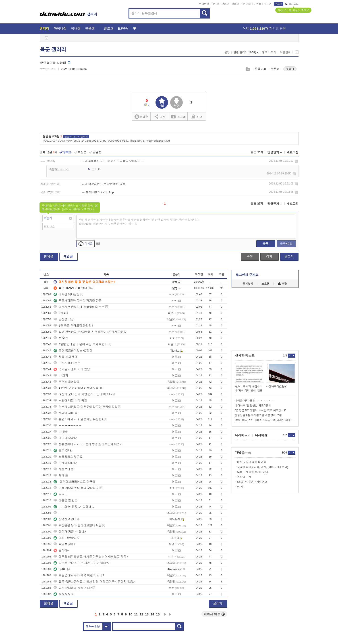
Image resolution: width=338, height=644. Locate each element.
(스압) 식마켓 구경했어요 (252, 482)
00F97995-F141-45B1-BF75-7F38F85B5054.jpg (139, 141)
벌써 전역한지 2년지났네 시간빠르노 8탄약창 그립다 (90, 332)
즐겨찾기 (248, 284)
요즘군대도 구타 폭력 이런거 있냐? (79, 575)
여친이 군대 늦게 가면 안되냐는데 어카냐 (83, 394)
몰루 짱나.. (63, 450)
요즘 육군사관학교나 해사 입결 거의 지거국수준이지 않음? (94, 582)
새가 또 (61, 475)
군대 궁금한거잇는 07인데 (73, 351)
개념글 (68, 257)
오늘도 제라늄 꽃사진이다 (253, 472)
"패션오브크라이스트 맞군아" (75, 482)
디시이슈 (261, 435)
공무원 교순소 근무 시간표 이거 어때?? (81, 563)
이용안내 (285, 52)
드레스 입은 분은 (67, 363)
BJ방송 (123, 29)
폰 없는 (61, 338)
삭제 (296, 161)
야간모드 (292, 4)
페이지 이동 (214, 614)
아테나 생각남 (65, 438)
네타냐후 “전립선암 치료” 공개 (253, 406)
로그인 (279, 4)
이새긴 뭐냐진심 (67, 294)
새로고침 (293, 152)
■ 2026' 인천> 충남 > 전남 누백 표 (78, 388)
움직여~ (61, 550)
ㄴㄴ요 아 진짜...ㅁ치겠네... (74, 507)
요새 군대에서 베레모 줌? (73, 588)
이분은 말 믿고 (65, 500)
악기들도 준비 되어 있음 (72, 369)
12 (141, 614)
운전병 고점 (64, 319)
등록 (266, 244)
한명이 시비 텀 (65, 413)
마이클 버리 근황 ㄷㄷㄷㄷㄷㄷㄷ (255, 401)
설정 (227, 52)
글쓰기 (289, 257)
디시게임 (246, 4)
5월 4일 (61, 313)
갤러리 (45, 29)
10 (131, 614)
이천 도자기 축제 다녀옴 (252, 462)
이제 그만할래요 (67, 538)
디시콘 (268, 4)
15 (158, 614)
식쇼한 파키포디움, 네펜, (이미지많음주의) (263, 467)
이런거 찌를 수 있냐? (70, 532)
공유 (160, 116)
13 (147, 614)
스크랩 (248, 69)
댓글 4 (290, 69)
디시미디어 (243, 435)
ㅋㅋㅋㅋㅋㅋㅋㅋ (68, 426)
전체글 (49, 257)
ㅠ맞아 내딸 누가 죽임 (70, 401)
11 (136, 614)
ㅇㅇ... (60, 494)
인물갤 (225, 4)
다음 (165, 614)
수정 (250, 257)
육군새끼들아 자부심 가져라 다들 (78, 301)
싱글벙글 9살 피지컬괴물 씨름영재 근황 (258, 415)
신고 (197, 116)
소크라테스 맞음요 (68, 457)
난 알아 (61, 432)
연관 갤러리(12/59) (246, 52)
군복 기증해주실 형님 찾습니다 (76, 488)
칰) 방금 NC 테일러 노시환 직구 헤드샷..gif (260, 410)
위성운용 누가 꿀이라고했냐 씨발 (78, 525)
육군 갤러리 (53, 50)
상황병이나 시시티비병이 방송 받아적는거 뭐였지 (88, 444)
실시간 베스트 (245, 356)
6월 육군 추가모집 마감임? (73, 326)
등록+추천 (286, 244)
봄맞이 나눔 (244, 477)
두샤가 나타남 (65, 463)
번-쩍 (240, 487)
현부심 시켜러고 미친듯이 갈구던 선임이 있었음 (87, 407)
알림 (283, 284)
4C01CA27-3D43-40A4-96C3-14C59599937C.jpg (75, 141)
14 (152, 614)
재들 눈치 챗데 (65, 357)
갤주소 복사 (269, 52)
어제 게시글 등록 (264, 29)
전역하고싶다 (65, 519)
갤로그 (235, 4)
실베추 (141, 117)
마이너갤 (204, 4)
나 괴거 (61, 376)
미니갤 (215, 4)
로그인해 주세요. (248, 275)
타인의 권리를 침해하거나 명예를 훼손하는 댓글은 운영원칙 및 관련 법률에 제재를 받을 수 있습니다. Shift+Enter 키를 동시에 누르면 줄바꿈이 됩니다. (139, 222)
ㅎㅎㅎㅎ (62, 594)
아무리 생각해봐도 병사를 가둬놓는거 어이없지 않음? (91, 557)
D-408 (60, 569)
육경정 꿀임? (64, 544)
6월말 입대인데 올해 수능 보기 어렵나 (81, 344)
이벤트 (258, 4)
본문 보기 (257, 152)
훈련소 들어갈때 (67, 382)
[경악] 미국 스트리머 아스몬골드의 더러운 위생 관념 (265, 420)
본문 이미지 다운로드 (76, 137)
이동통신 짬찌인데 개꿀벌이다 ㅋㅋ (79, 307)
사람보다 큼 (64, 469)
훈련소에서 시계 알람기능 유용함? (78, 419)
